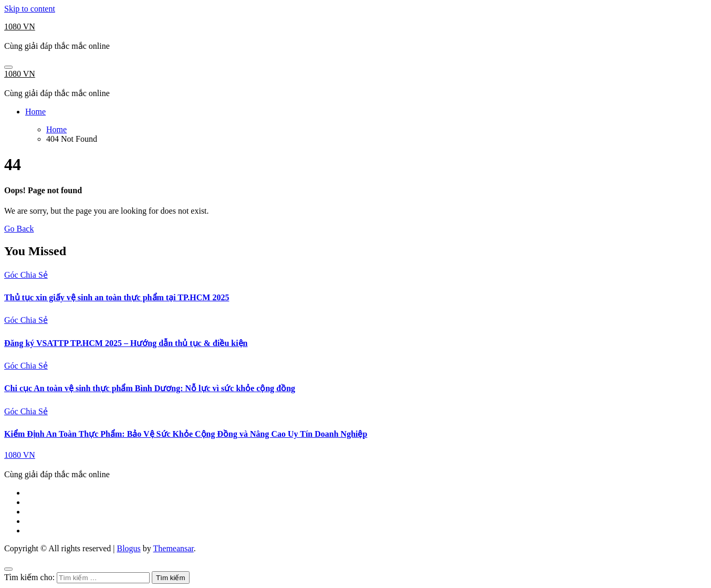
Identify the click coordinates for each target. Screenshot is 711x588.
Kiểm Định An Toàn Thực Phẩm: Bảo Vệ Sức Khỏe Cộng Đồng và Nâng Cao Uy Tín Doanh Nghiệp (186, 434)
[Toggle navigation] (8, 67)
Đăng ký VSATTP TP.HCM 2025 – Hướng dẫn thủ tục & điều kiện (126, 343)
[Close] (8, 569)
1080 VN (20, 27)
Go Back (19, 229)
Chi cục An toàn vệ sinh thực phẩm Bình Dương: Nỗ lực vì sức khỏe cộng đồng (150, 388)
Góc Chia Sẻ (26, 275)
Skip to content (30, 9)
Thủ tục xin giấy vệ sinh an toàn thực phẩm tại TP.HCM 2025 (117, 297)
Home (35, 112)
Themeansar (174, 548)
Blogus (128, 548)
